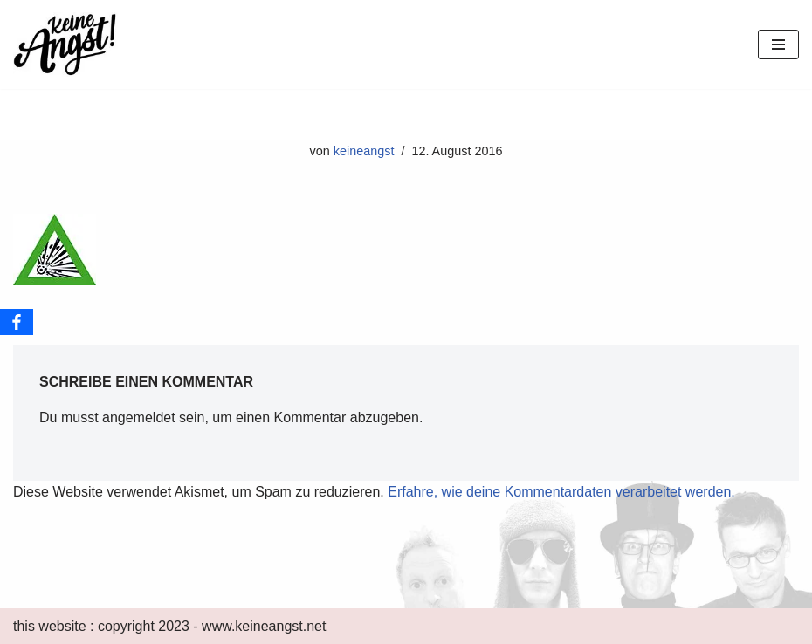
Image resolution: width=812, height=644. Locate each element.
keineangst (364, 151)
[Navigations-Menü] (778, 45)
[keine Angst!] (65, 45)
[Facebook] (17, 322)
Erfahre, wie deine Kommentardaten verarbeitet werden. (561, 492)
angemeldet (139, 418)
